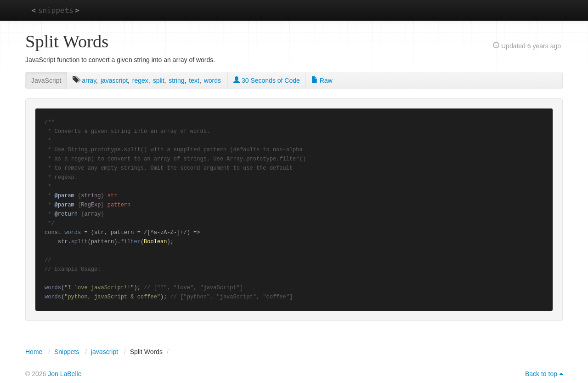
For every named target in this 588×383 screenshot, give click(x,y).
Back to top (541, 374)
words (212, 80)
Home (34, 352)
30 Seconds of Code (267, 80)
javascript (114, 80)
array (89, 80)
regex (140, 80)
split (159, 80)
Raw (322, 80)
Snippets (67, 352)
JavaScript (46, 80)
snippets (55, 10)
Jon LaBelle (65, 374)
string (176, 80)
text (194, 80)
